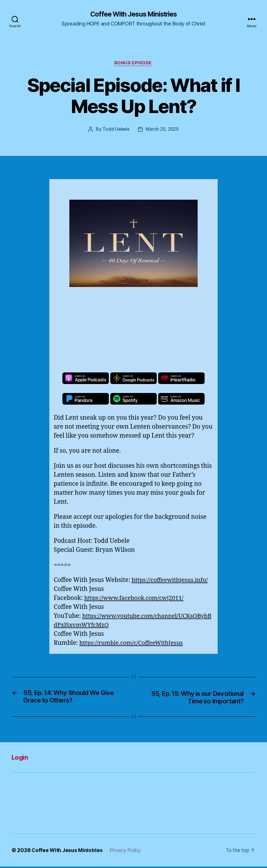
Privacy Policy (127, 852)
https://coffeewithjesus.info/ (171, 581)
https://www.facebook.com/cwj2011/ (136, 599)
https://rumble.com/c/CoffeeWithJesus (134, 644)
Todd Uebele (115, 130)
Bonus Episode (133, 64)
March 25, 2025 (163, 130)
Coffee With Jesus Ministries (133, 14)
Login (20, 759)
